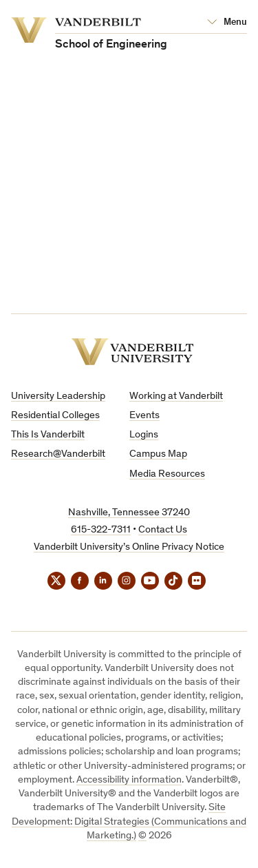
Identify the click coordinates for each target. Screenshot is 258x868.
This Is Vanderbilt (48, 435)
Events (144, 416)
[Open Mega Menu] (227, 23)
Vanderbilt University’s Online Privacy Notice (129, 547)
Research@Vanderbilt (58, 454)
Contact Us (163, 530)
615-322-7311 (101, 530)
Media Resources (167, 474)
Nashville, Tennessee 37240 (129, 513)
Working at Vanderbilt (176, 396)
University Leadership (58, 396)
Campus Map (158, 454)
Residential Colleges (55, 416)
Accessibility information (129, 780)
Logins (144, 435)
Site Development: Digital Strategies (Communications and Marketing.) (129, 822)
